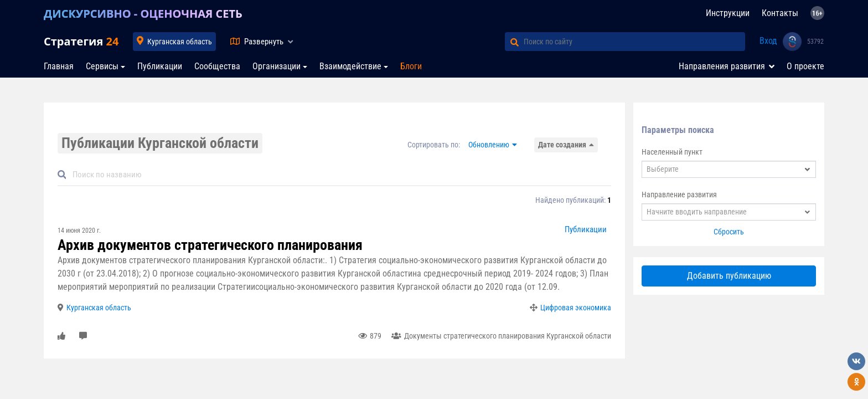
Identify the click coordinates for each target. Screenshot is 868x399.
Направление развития (679, 195)
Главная (59, 66)
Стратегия (81, 41)
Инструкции (728, 13)
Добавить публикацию (729, 276)
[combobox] (729, 169)
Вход (768, 41)
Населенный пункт (672, 152)
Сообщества (217, 66)
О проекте (805, 66)
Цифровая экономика (576, 308)
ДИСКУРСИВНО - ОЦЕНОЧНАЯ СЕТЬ (143, 14)
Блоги (411, 66)
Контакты (780, 13)
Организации (277, 66)
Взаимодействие (350, 66)
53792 (815, 42)
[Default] (339, 175)
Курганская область (180, 42)
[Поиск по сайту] (634, 42)
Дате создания (562, 145)
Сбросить (729, 232)
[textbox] (729, 169)
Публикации (160, 66)
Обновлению (489, 145)
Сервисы (102, 66)
